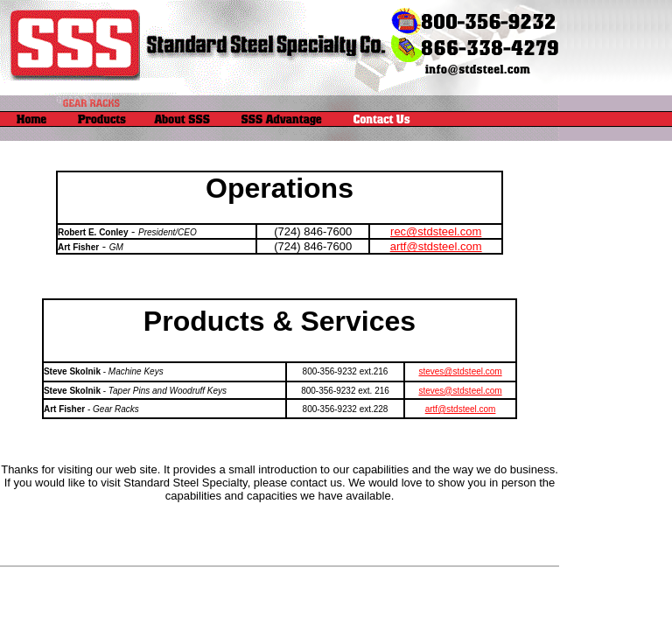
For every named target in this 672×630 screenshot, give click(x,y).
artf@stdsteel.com (436, 246)
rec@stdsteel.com (436, 231)
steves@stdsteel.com (460, 371)
